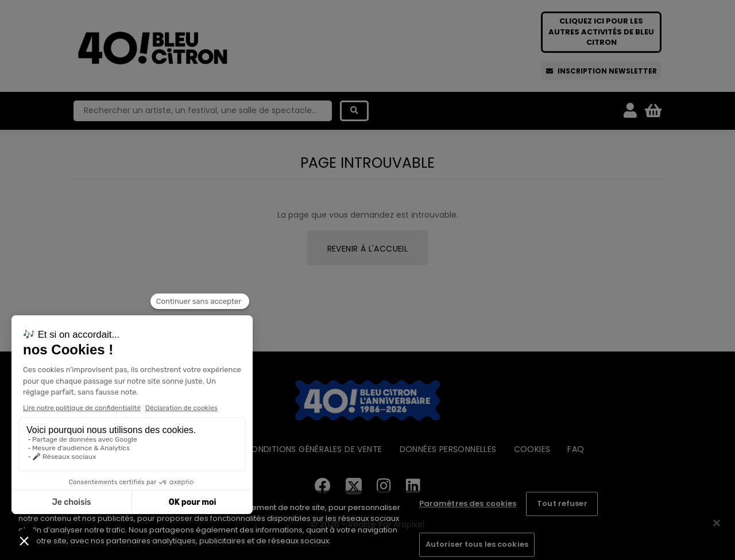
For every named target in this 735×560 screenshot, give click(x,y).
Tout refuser (562, 504)
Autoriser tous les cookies (477, 544)
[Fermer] (717, 523)
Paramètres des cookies (468, 504)
